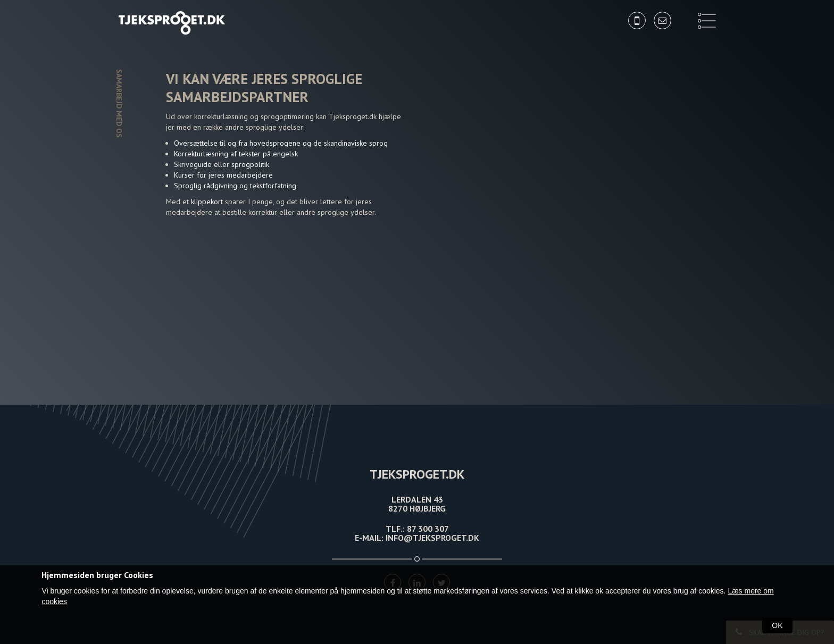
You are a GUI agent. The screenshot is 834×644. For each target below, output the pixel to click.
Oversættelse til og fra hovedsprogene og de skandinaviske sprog (281, 143)
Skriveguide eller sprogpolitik (222, 164)
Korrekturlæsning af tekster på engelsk (236, 154)
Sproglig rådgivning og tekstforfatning (235, 186)
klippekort (208, 202)
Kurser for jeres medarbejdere (223, 175)
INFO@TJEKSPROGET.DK (432, 538)
